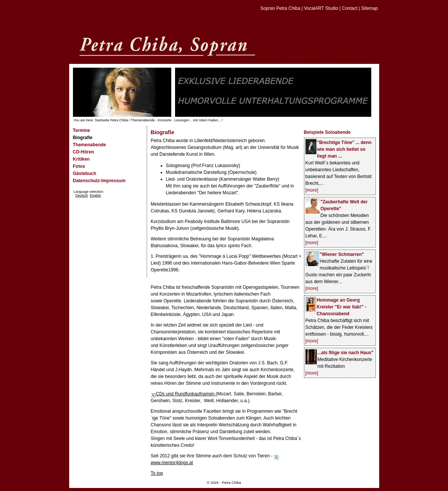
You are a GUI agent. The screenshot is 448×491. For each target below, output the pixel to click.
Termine (82, 130)
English (96, 195)
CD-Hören (84, 152)
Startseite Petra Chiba (112, 120)
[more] (312, 190)
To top (157, 473)
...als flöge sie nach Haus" (346, 353)
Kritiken (81, 159)
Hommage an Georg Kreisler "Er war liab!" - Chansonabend (342, 307)
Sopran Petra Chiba (280, 8)
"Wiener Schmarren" (342, 254)
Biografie (83, 138)
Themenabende (90, 145)
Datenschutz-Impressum (99, 181)
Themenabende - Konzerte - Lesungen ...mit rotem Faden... (176, 120)
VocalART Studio (321, 8)
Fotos (79, 166)
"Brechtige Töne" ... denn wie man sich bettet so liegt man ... (344, 149)
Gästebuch (85, 173)
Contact (350, 8)
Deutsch (82, 195)
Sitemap (369, 8)
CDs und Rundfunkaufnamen (183, 394)
